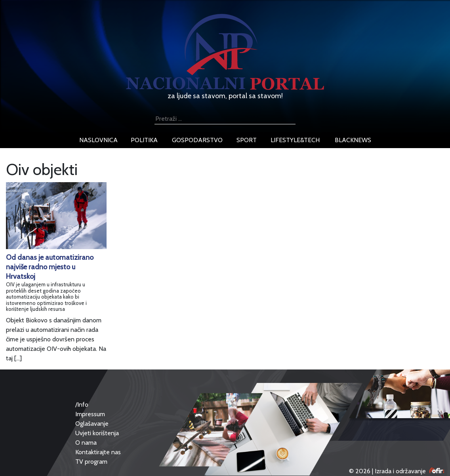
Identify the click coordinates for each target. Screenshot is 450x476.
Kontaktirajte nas (98, 452)
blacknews (353, 140)
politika (144, 140)
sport (247, 140)
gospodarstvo (197, 140)
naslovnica (98, 140)
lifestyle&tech (295, 140)
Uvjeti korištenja (97, 433)
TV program (91, 462)
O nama (86, 443)
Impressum (90, 414)
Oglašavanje (92, 424)
